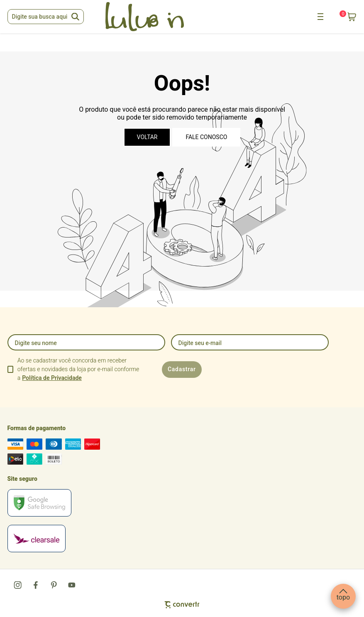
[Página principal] (144, 17)
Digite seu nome (36, 343)
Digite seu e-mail (200, 343)
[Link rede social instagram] (18, 585)
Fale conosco (206, 137)
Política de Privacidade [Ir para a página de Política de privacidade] (52, 378)
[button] (343, 596)
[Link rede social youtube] (72, 585)
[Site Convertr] (182, 605)
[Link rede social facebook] (36, 585)
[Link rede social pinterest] (54, 585)
